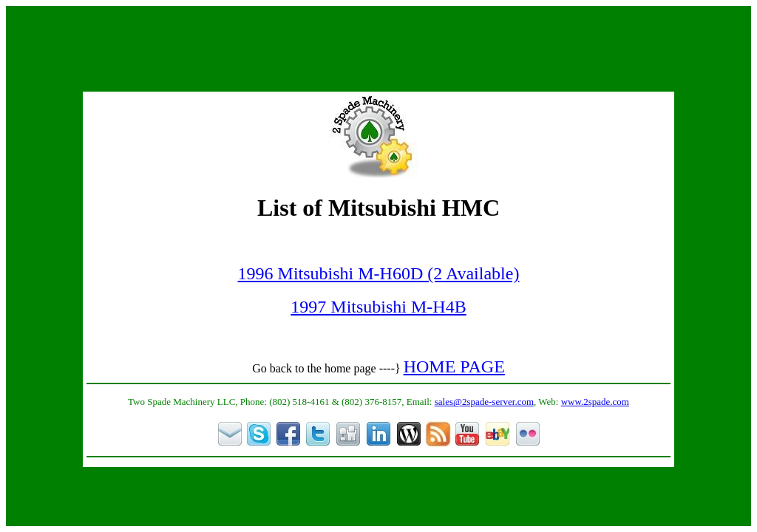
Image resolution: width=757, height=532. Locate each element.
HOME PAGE (454, 366)
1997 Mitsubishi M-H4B (378, 307)
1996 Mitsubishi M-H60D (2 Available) (379, 273)
